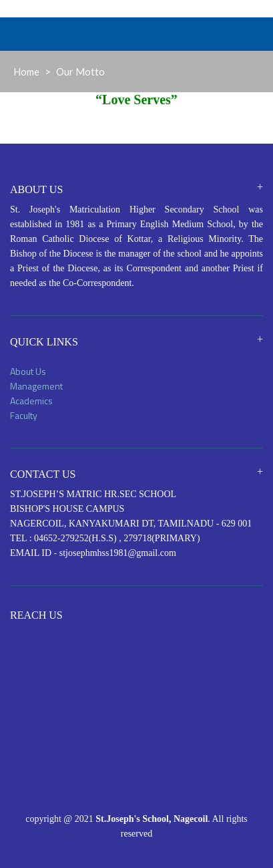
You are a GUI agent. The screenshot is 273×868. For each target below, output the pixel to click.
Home (26, 71)
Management (36, 386)
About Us (28, 371)
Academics (31, 401)
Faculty (24, 415)
